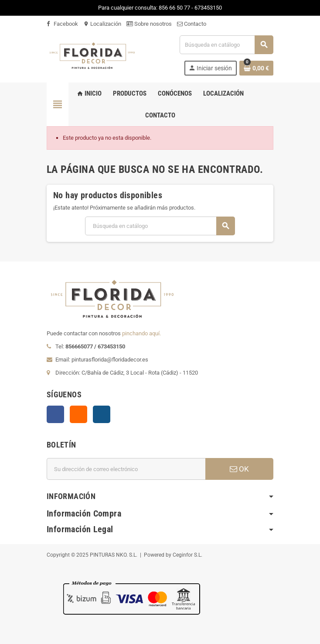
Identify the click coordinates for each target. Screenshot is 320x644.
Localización (102, 24)
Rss (78, 414)
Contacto (192, 24)
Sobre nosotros (149, 24)
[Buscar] (226, 45)
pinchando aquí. (141, 333)
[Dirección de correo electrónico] (126, 469)
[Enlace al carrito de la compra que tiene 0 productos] (256, 68)
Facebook (62, 24)
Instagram (102, 414)
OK (239, 469)
